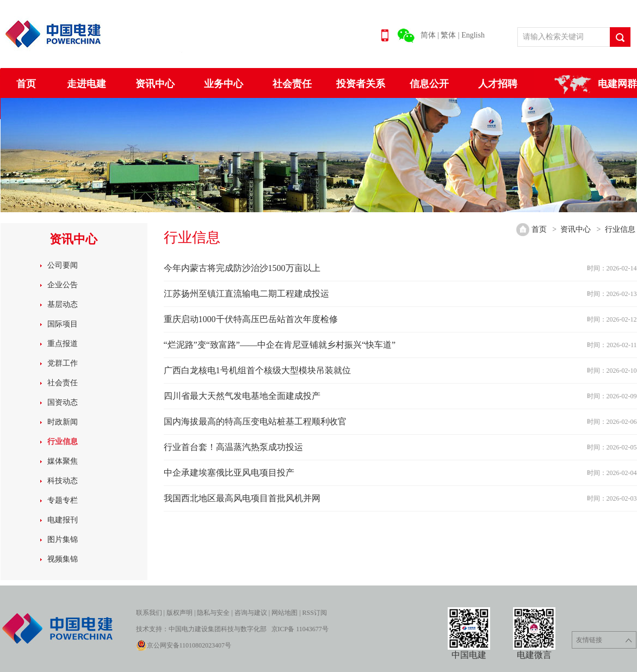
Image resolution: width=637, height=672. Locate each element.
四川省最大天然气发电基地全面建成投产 (242, 396)
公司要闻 (63, 265)
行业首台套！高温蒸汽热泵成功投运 (233, 447)
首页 (26, 84)
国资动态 (63, 402)
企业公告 (63, 285)
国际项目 (63, 324)
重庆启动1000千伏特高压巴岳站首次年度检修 (251, 319)
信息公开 (429, 84)
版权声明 (180, 613)
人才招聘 (498, 84)
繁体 (448, 35)
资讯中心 (155, 84)
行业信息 (63, 442)
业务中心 (224, 84)
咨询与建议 (251, 613)
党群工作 (63, 363)
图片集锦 (63, 540)
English (473, 35)
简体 (428, 35)
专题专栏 (63, 500)
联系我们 (149, 613)
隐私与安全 (213, 613)
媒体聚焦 (63, 461)
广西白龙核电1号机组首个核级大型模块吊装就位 (257, 370)
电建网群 (617, 84)
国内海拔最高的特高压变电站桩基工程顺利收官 (255, 421)
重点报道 (63, 344)
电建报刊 (63, 520)
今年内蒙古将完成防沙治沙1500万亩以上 (242, 268)
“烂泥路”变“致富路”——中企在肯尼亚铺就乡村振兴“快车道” (280, 345)
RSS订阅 (315, 613)
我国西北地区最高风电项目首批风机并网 (242, 498)
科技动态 (63, 481)
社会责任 (292, 84)
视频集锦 (63, 559)
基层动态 (63, 304)
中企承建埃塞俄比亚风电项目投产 (229, 473)
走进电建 (86, 84)
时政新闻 (63, 422)
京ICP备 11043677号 (300, 629)
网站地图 (285, 613)
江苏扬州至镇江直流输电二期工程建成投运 (246, 294)
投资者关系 (361, 84)
